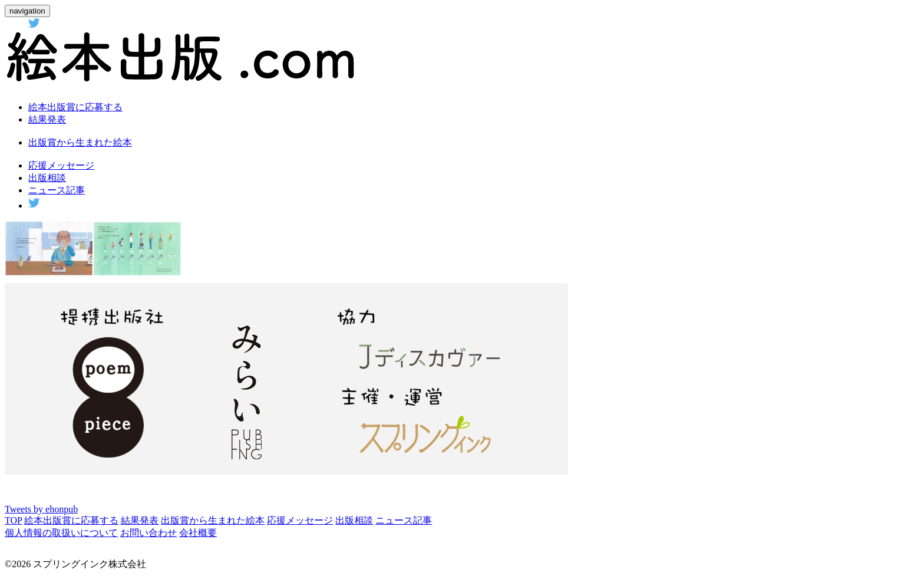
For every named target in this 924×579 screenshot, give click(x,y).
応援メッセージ (61, 165)
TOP (13, 520)
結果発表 (47, 119)
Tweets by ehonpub (41, 509)
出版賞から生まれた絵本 (80, 142)
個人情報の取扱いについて (61, 533)
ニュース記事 (57, 190)
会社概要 (198, 533)
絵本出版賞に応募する (75, 107)
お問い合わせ (148, 533)
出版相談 (47, 178)
